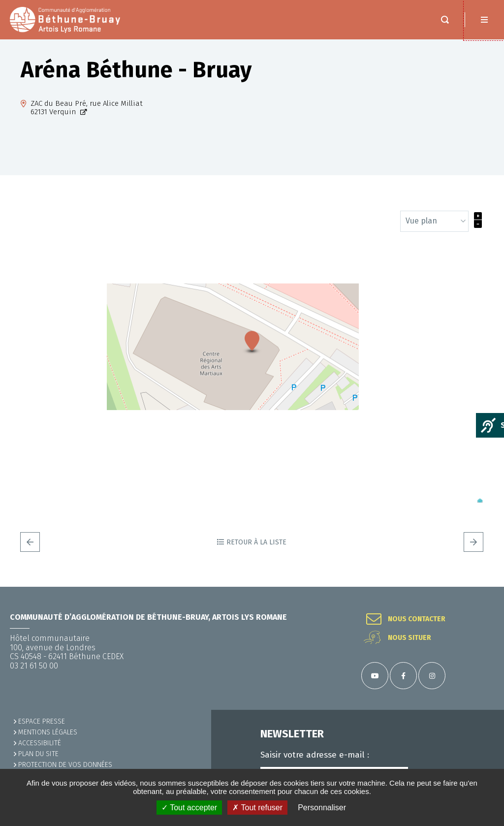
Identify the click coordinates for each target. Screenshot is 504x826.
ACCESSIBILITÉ (40, 743)
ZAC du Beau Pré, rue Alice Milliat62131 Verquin (87, 118)
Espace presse (42, 721)
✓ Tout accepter (189, 808)
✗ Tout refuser (257, 808)
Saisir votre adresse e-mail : (315, 755)
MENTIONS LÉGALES (48, 732)
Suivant (473, 552)
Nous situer (409, 638)
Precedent (30, 552)
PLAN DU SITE (38, 754)
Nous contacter (417, 619)
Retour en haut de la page (484, 587)
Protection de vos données (65, 765)
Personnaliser (322, 808)
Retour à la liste (256, 552)
